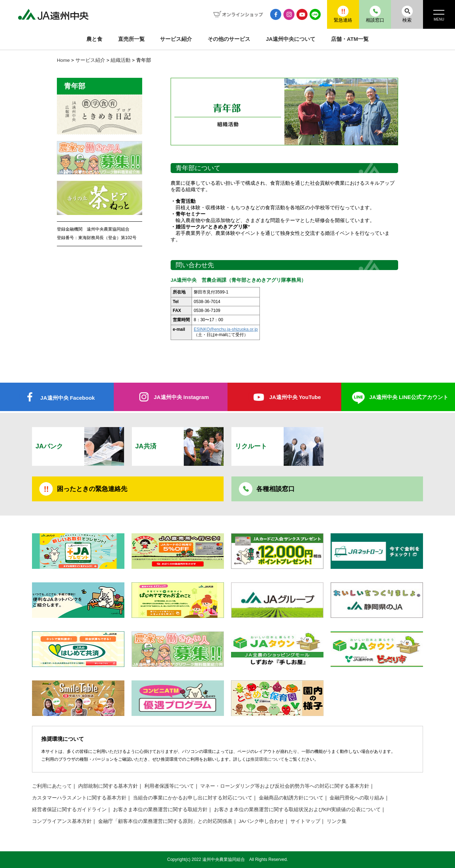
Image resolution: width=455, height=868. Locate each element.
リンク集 (337, 821)
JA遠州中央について (291, 39)
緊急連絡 (343, 14)
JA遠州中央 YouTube (295, 397)
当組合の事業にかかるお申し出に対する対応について (193, 798)
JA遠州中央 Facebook (67, 398)
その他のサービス (229, 39)
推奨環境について (267, 759)
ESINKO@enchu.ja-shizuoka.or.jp (226, 329)
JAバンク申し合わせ (262, 821)
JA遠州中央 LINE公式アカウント (409, 397)
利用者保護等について (169, 786)
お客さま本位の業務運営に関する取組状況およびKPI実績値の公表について (298, 810)
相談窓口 (375, 14)
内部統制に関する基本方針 (108, 786)
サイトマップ (305, 821)
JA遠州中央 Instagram (181, 397)
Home (63, 60)
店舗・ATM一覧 (350, 39)
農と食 (94, 39)
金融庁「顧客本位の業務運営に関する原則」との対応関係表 (165, 821)
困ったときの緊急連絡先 (92, 489)
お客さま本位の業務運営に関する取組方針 (160, 810)
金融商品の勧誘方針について (291, 798)
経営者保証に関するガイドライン (69, 810)
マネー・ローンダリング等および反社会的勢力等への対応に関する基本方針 (285, 786)
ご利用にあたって (52, 786)
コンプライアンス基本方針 (62, 821)
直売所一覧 (131, 39)
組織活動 (121, 60)
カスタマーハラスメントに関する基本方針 (79, 798)
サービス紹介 (176, 39)
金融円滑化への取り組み (357, 798)
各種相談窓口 (275, 489)
